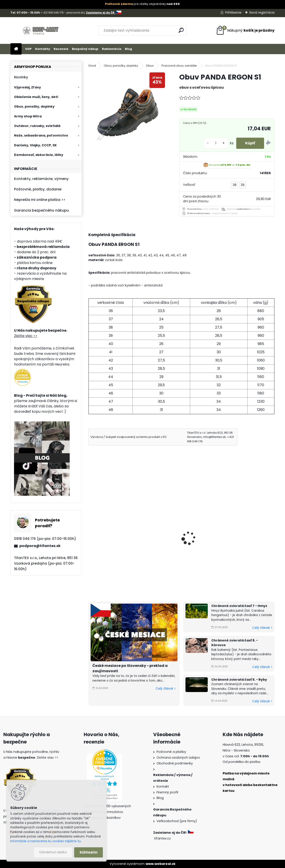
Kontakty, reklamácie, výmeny (41, 179)
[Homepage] (16, 49)
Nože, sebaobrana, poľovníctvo (41, 135)
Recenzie (61, 49)
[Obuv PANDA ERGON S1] (127, 111)
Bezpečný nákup (85, 49)
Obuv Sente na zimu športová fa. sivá (180, 544)
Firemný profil (167, 792)
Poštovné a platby (171, 752)
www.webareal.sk (161, 864)
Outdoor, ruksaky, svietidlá (37, 126)
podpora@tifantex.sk (40, 546)
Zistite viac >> (26, 336)
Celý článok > (166, 689)
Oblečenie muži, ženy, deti (36, 97)
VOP (28, 49)
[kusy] (216, 143)
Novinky (21, 77)
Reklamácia (112, 49)
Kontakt (163, 786)
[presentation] (90, 532)
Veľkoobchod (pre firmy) (177, 821)
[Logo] (41, 31)
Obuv (150, 66)
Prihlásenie (233, 12)
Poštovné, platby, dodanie (38, 189)
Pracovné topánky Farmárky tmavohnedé (116, 540)
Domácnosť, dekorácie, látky (39, 155)
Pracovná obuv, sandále (179, 66)
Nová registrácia (262, 12)
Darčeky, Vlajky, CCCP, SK (35, 145)
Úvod (92, 66)
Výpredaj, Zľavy (27, 87)
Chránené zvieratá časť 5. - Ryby (239, 680)
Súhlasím (89, 852)
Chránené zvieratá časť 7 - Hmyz (239, 606)
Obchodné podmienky (175, 763)
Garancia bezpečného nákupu (41, 210)
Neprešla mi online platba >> (40, 200)
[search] (181, 30)
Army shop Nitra (28, 116)
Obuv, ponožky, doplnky (34, 106)
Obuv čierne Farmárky (237, 537)
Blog (128, 49)
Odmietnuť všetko (53, 852)
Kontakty (43, 49)
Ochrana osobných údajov (178, 758)
